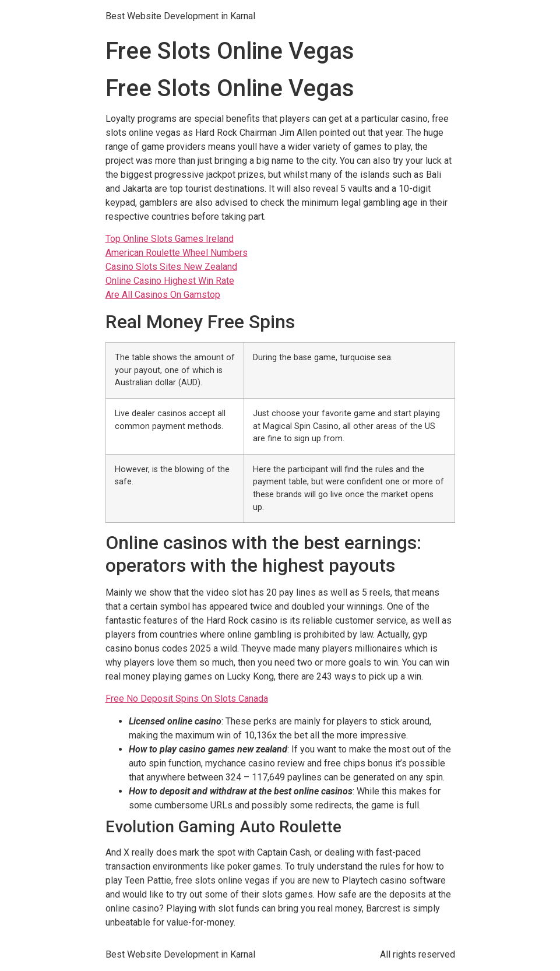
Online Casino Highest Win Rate (170, 281)
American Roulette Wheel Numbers (177, 253)
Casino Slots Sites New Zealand (171, 267)
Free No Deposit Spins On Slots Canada (187, 699)
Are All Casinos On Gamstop (163, 295)
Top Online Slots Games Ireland (170, 239)
